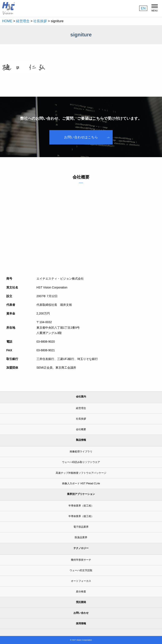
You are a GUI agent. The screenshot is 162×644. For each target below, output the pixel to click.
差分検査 (81, 592)
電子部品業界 (81, 527)
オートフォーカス (81, 581)
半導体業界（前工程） (81, 506)
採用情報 (81, 623)
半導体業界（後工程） (81, 516)
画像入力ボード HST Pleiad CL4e (81, 483)
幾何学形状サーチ (81, 560)
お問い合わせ (81, 613)
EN (143, 8)
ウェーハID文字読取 (81, 570)
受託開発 (81, 602)
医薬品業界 (81, 537)
